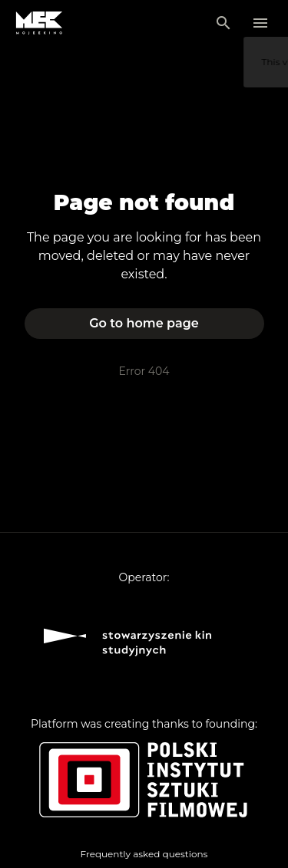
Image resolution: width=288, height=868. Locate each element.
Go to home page (144, 323)
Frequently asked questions (144, 854)
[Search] (223, 23)
